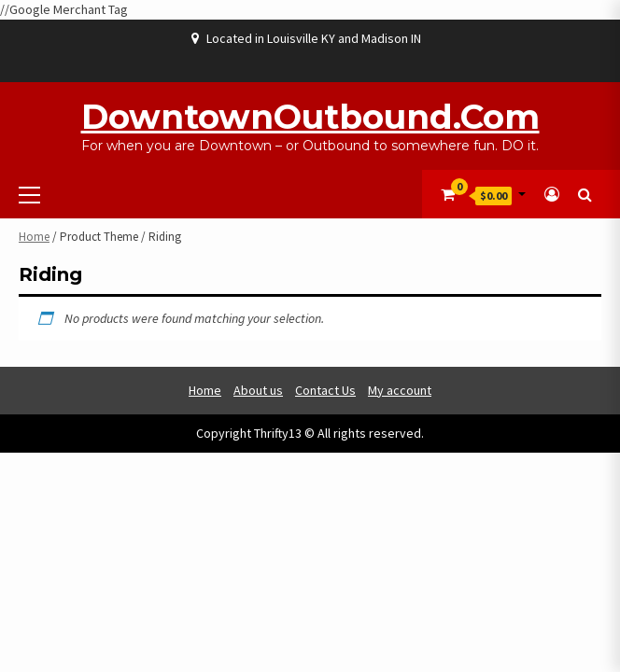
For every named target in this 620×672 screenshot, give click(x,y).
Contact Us (325, 390)
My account (400, 390)
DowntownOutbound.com (310, 117)
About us (258, 390)
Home (34, 237)
